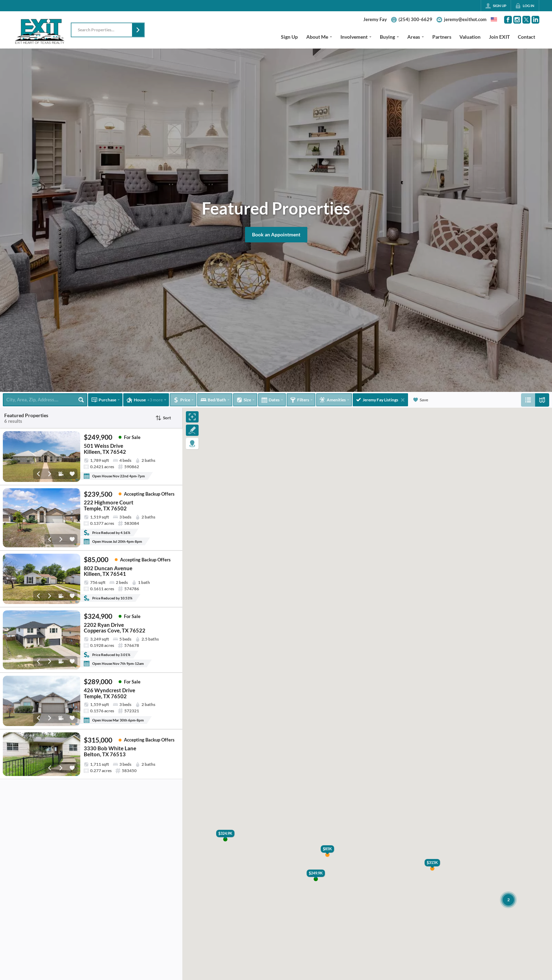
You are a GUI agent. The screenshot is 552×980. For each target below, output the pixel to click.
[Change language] (494, 19)
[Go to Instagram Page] (517, 20)
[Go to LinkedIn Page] (535, 20)
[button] (138, 30)
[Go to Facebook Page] (508, 20)
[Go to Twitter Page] (526, 20)
